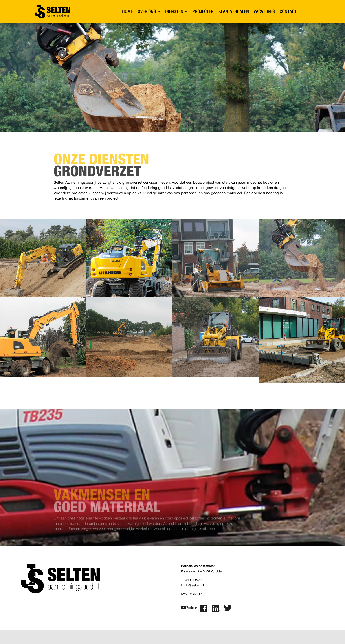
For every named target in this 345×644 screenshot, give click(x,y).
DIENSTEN (174, 12)
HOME (128, 12)
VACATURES (264, 12)
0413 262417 (193, 580)
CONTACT (288, 12)
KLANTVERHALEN (234, 12)
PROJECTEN (203, 12)
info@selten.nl (194, 585)
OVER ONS (147, 12)
